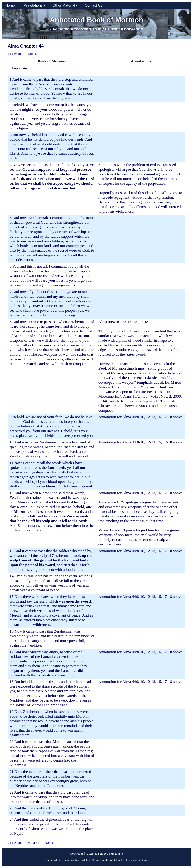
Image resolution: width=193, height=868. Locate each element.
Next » (32, 54)
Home (11, 5)
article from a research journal (134, 401)
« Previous (15, 54)
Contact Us (94, 5)
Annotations (35, 5)
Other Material (65, 5)
